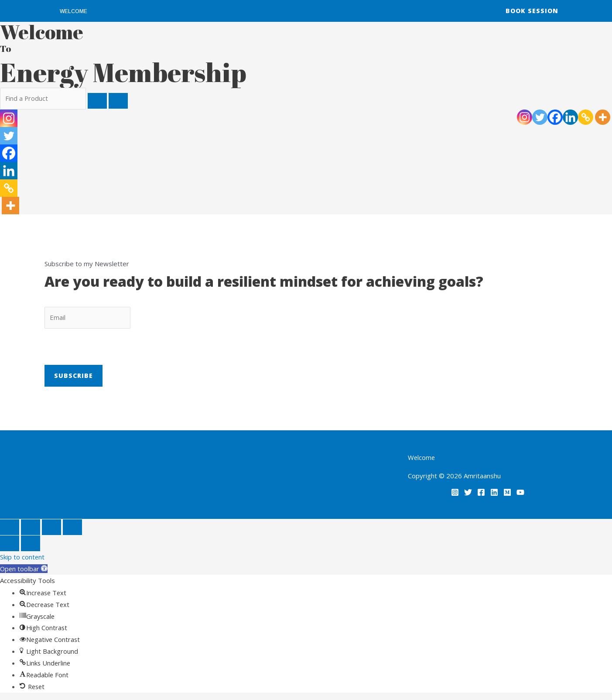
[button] (24, 570)
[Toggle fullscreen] (31, 528)
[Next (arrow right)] (31, 544)
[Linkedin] (570, 117)
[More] (603, 117)
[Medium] (507, 493)
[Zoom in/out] (10, 528)
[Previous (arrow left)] (10, 544)
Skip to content (22, 558)
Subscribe (74, 376)
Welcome (74, 11)
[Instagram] (525, 117)
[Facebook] (555, 117)
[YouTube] (520, 493)
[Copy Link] (586, 117)
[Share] (51, 528)
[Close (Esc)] (72, 528)
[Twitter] (540, 117)
